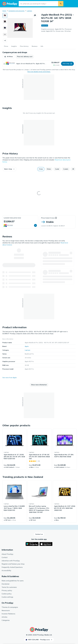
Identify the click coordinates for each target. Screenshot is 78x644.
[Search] (61, 4)
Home (4, 11)
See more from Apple (10, 378)
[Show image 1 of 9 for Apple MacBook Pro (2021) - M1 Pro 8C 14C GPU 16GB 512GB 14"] (5, 16)
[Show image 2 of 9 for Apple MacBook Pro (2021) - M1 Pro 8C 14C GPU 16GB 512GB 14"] (5, 22)
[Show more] (4, 64)
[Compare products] (35, 15)
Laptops (29, 11)
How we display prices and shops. (39, 72)
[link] (14, 449)
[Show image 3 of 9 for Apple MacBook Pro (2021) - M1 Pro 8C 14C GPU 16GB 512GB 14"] (5, 28)
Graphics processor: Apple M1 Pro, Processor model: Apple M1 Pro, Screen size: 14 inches (56, 30)
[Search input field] (38, 4)
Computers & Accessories (17, 11)
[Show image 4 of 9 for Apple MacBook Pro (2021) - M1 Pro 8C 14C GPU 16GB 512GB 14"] (5, 34)
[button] (5, 41)
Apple (27, 346)
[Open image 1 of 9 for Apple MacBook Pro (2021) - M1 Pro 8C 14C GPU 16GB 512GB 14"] (20, 28)
